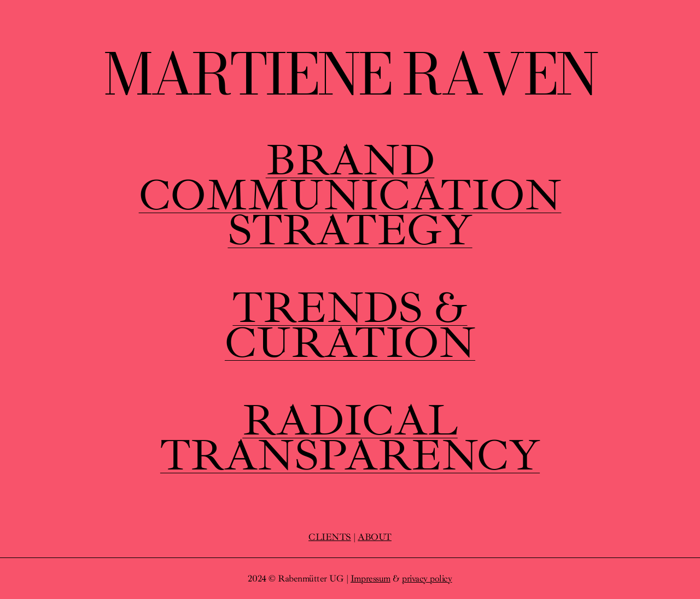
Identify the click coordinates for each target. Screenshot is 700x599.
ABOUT (375, 537)
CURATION (350, 343)
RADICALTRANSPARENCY (350, 438)
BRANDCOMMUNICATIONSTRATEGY (350, 195)
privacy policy (427, 579)
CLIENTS (330, 537)
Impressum (371, 579)
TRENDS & (350, 308)
